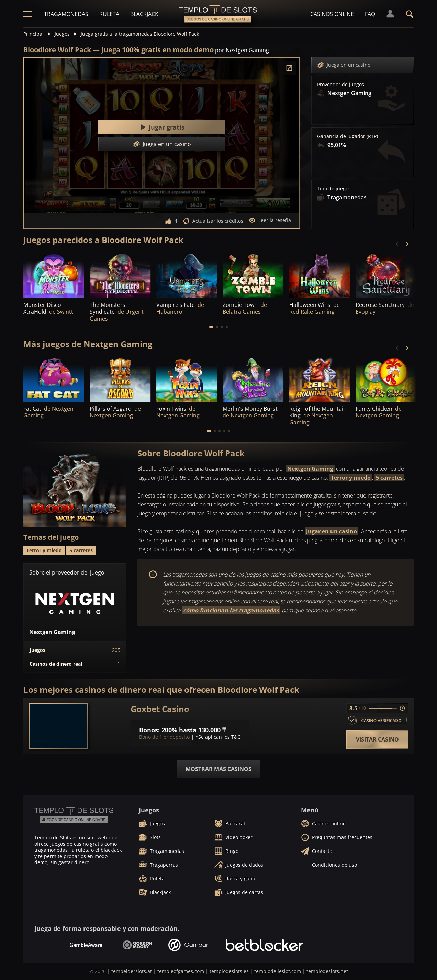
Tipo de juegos (334, 189)
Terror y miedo (351, 478)
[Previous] (397, 244)
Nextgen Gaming (310, 469)
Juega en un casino (344, 65)
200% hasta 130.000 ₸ (194, 730)
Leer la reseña (270, 220)
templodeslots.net (327, 971)
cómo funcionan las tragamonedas (231, 610)
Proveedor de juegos (341, 85)
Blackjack (144, 14)
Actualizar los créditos (213, 221)
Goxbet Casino (160, 709)
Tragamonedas (66, 14)
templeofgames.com (181, 971)
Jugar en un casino (332, 531)
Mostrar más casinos (218, 769)
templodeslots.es (229, 971)
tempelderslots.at (132, 971)
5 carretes (389, 478)
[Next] (407, 244)
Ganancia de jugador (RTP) (348, 136)
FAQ (370, 14)
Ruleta (109, 14)
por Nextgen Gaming (242, 50)
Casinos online (332, 14)
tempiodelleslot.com (278, 971)
